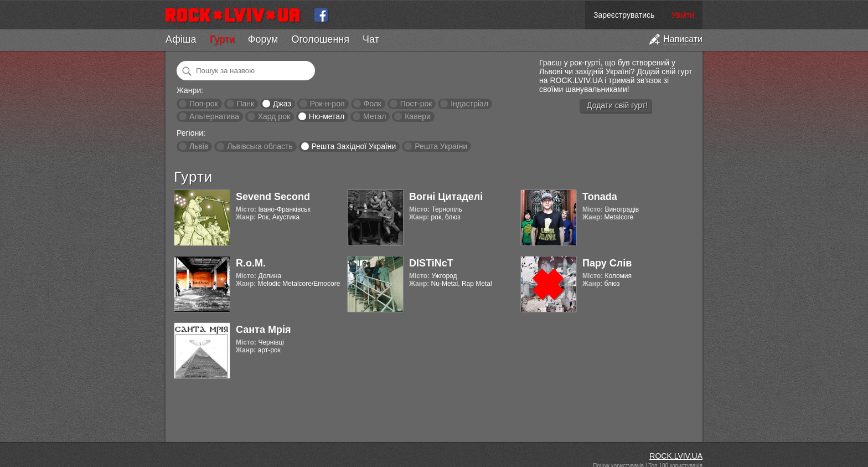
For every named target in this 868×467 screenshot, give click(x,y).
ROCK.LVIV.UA (676, 456)
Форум (263, 39)
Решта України (441, 146)
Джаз (282, 104)
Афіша (181, 39)
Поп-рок (204, 104)
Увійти (683, 15)
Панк (245, 104)
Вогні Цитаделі (446, 197)
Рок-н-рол (327, 104)
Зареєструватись (624, 15)
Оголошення (320, 39)
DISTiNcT (431, 263)
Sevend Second (273, 197)
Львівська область (260, 146)
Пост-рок (416, 104)
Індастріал (469, 104)
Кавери (418, 116)
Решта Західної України (353, 146)
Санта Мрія (263, 330)
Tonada (600, 197)
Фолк (373, 104)
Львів (199, 146)
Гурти (222, 39)
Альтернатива (214, 116)
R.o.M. (251, 263)
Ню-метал (327, 116)
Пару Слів (607, 263)
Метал (374, 116)
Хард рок (274, 116)
